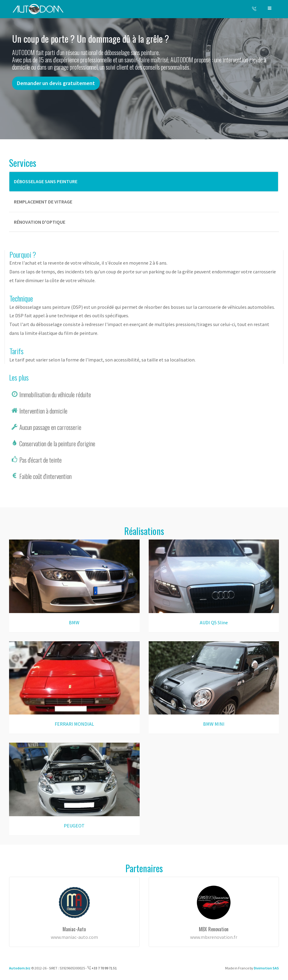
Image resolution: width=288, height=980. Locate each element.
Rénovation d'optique (40, 222)
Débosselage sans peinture (46, 181)
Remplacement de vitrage (43, 202)
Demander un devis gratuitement (56, 83)
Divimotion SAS (266, 968)
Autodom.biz (20, 968)
